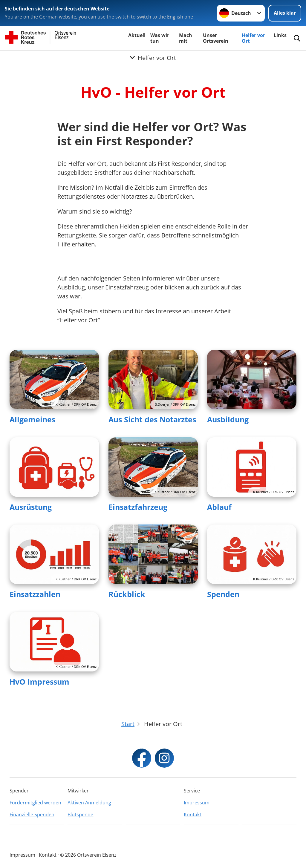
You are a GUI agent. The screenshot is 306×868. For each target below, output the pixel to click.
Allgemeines (32, 419)
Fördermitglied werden (35, 803)
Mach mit (186, 38)
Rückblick (127, 594)
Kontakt (193, 815)
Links (280, 35)
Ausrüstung (31, 507)
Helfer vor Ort (253, 38)
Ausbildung (228, 419)
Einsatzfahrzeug (138, 507)
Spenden (223, 594)
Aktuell (137, 35)
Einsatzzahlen (35, 594)
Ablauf (219, 507)
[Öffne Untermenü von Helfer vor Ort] (153, 58)
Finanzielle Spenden (32, 815)
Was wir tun (160, 38)
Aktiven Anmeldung (89, 803)
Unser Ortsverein (216, 38)
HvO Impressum (39, 682)
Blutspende (80, 815)
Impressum (197, 803)
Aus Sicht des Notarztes (152, 419)
